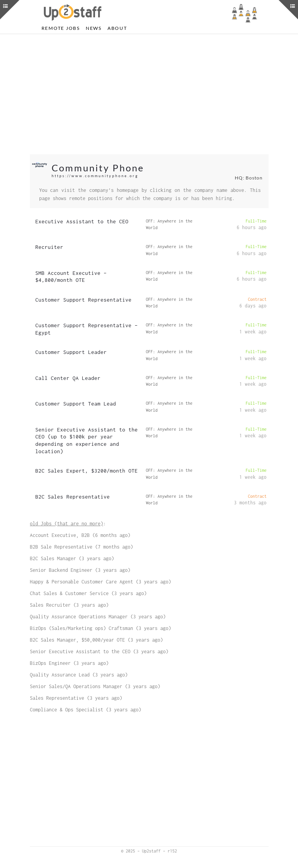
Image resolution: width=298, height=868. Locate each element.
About (117, 28)
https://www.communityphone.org (95, 176)
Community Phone (98, 168)
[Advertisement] (149, 94)
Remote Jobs (61, 28)
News (94, 28)
